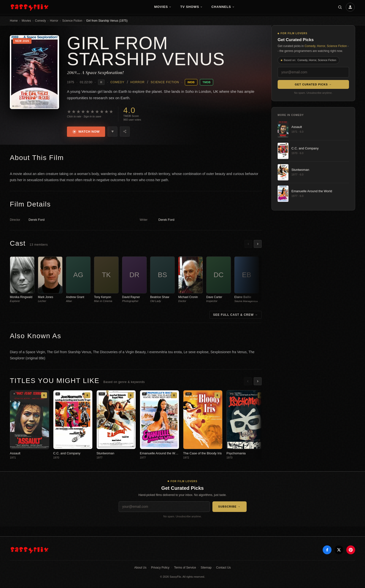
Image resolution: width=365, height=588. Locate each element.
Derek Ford (37, 220)
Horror (54, 21)
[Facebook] (327, 550)
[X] (339, 550)
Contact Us (223, 568)
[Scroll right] (258, 244)
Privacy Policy (160, 568)
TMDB (207, 82)
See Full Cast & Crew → (236, 315)
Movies (163, 7)
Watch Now (87, 132)
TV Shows (191, 7)
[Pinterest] (351, 550)
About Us (140, 568)
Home (14, 21)
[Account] (350, 7)
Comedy (40, 21)
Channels (223, 7)
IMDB (191, 82)
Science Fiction (72, 21)
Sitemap (206, 568)
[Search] (340, 7)
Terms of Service (185, 568)
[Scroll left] (248, 244)
